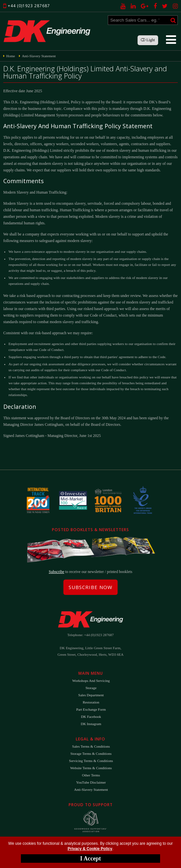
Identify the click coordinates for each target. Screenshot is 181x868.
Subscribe (56, 572)
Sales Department (91, 695)
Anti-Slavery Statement (91, 790)
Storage (91, 688)
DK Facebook (91, 717)
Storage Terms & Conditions (91, 754)
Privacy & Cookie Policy (90, 849)
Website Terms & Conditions (91, 768)
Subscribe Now (90, 587)
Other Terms (91, 775)
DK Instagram (91, 724)
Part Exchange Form (91, 709)
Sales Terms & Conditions (91, 746)
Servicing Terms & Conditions (91, 761)
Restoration (91, 702)
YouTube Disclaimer (91, 782)
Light (148, 40)
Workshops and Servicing (91, 681)
